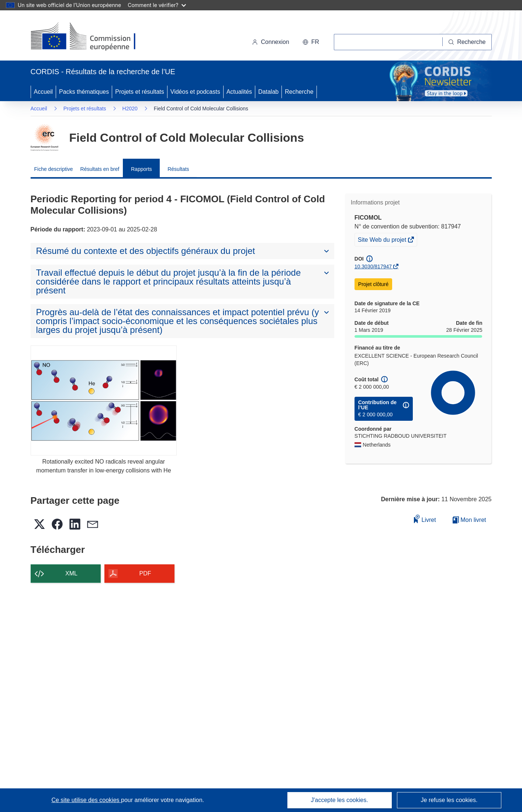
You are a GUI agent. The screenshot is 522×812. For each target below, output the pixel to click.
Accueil (44, 92)
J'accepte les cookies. (339, 800)
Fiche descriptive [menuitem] (54, 169)
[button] (311, 42)
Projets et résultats (140, 92)
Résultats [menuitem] (178, 169)
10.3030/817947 (373, 266)
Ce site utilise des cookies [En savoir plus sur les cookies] (86, 800)
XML (71, 573)
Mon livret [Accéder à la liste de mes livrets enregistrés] (469, 520)
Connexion (271, 42)
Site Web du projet (383, 241)
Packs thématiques (84, 92)
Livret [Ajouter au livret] (425, 519)
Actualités (239, 92)
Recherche (299, 92)
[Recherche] (467, 42)
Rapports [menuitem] (141, 169)
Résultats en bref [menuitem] (100, 169)
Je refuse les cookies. (449, 800)
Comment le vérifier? (157, 5)
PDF (145, 573)
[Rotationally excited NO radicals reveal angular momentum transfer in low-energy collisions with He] (104, 400)
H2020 (130, 109)
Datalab (268, 92)
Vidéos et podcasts (195, 92)
